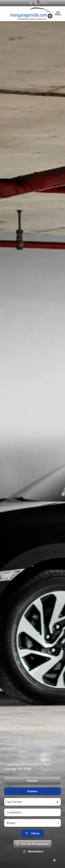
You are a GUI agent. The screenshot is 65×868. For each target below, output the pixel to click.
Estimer (32, 795)
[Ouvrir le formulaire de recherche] (32, 838)
